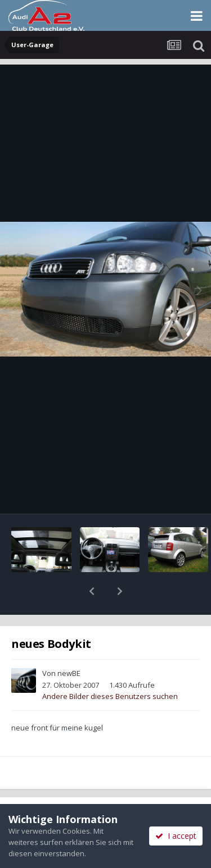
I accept (176, 836)
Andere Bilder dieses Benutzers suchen (110, 667)
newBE (69, 644)
